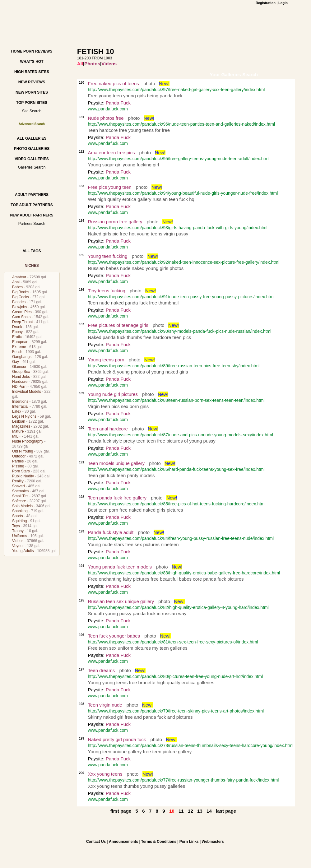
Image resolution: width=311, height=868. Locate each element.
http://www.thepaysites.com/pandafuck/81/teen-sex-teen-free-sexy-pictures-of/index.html (173, 642)
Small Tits (20, 496)
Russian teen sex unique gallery (121, 601)
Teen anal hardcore (108, 429)
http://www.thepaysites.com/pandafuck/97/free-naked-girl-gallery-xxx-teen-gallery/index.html (176, 90)
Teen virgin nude (105, 705)
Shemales (20, 491)
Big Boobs (21, 292)
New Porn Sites (32, 92)
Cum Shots (21, 317)
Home (17, 51)
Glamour (19, 367)
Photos (92, 64)
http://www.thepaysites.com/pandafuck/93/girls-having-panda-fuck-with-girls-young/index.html (178, 228)
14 (209, 811)
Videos (18, 541)
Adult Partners (32, 195)
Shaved (19, 486)
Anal (16, 282)
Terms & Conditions (159, 842)
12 (190, 811)
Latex (17, 411)
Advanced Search (32, 124)
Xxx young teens (105, 774)
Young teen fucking (108, 256)
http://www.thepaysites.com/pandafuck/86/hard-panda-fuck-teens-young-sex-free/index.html (176, 469)
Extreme (19, 347)
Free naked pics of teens (114, 84)
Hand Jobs (21, 377)
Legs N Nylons (24, 416)
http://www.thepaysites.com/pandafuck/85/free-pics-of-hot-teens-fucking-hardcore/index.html (177, 504)
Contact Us (96, 842)
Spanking (20, 511)
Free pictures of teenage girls (118, 325)
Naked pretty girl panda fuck (117, 739)
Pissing (18, 466)
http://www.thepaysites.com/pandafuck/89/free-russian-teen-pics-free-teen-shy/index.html (174, 366)
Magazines (21, 426)
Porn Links (189, 842)
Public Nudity (23, 476)
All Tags (32, 251)
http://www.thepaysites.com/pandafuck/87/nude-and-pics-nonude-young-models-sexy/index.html (181, 435)
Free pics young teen (110, 187)
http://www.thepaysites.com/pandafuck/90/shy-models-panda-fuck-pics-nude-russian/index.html (180, 331)
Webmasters (213, 842)
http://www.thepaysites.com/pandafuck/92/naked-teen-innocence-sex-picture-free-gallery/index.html (184, 262)
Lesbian (19, 421)
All (80, 64)
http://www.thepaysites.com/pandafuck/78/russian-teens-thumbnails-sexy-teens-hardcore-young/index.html (191, 745)
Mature (18, 431)
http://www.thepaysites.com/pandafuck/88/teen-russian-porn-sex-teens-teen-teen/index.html (176, 400)
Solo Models (22, 506)
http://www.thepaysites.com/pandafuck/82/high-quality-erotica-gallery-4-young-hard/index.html (178, 607)
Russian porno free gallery (115, 222)
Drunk (17, 327)
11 (181, 811)
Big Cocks (21, 297)
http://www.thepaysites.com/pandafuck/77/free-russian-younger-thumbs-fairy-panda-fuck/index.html (183, 780)
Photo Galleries (32, 149)
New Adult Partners (32, 215)
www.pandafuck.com (108, 109)
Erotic (17, 337)
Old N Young (23, 451)
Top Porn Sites (32, 103)
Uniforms (20, 536)
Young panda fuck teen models (120, 567)
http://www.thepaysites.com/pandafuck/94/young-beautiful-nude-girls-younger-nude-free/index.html (183, 193)
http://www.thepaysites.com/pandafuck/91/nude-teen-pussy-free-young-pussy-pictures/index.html (181, 297)
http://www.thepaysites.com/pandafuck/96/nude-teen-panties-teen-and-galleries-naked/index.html (182, 124)
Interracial (20, 406)
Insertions (20, 402)
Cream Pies (22, 312)
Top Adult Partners (32, 205)
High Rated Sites (32, 72)
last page (226, 811)
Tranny (18, 531)
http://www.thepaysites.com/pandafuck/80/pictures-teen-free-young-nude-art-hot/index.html (176, 676)
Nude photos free (106, 118)
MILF (16, 436)
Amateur (19, 277)
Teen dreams (102, 670)
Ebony (17, 332)
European (20, 342)
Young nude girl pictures (113, 394)
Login (283, 3)
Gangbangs (22, 357)
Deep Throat (23, 322)
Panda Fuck (118, 103)
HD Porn (19, 387)
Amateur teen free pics (111, 153)
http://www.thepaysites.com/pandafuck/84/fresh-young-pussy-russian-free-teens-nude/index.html (181, 538)
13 (200, 811)
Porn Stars (21, 471)
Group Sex (21, 372)
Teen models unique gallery (116, 463)
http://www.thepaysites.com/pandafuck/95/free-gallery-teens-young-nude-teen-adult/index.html (179, 159)
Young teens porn (106, 360)
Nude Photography (28, 441)
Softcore (19, 501)
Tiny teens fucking (107, 291)
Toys (16, 526)
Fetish (17, 352)
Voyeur (18, 546)
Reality (18, 481)
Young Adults (23, 551)
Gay (16, 362)
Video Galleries (32, 159)
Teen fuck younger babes (114, 636)
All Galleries (32, 138)
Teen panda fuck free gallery (117, 498)
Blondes (19, 302)
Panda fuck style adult (111, 532)
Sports (18, 516)
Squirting (19, 521)
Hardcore (20, 382)
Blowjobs (20, 307)
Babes (17, 287)
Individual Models (27, 392)
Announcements (123, 842)
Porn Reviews (38, 51)
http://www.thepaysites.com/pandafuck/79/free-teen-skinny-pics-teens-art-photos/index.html (176, 711)
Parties (18, 461)
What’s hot (32, 62)
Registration (266, 3)
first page (121, 811)
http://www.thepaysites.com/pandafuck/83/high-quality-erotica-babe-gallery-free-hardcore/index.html (184, 573)
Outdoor (19, 456)
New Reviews (32, 82)
